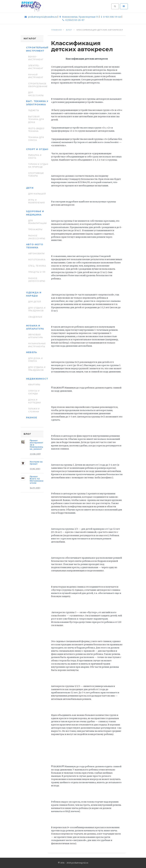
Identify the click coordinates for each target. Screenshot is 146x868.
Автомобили (36, 254)
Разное (32, 418)
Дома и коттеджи (35, 401)
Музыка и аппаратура (35, 327)
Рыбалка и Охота (35, 156)
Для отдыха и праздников (37, 309)
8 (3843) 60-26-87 (73, 20)
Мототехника (37, 260)
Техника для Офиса (36, 139)
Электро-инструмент (36, 67)
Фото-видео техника (36, 130)
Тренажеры (35, 229)
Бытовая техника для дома (36, 119)
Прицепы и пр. (37, 272)
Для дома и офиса (36, 360)
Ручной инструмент (36, 76)
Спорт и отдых (38, 149)
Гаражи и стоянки (34, 410)
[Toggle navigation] (124, 6)
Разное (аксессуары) (37, 237)
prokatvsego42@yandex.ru (41, 17)
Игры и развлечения (37, 201)
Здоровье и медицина (35, 213)
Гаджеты (34, 110)
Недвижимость (38, 379)
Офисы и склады (34, 392)
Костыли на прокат (36, 463)
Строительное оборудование (38, 85)
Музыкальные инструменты (37, 345)
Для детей (35, 302)
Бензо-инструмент (36, 58)
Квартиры (34, 385)
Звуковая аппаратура (36, 336)
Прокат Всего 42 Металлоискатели (37, 480)
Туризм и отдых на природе (38, 166)
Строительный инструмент (37, 49)
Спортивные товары (36, 174)
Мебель (32, 352)
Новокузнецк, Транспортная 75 (79, 17)
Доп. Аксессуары (36, 94)
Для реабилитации (38, 222)
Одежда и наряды (34, 294)
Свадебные (35, 317)
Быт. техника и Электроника (37, 103)
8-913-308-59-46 (111, 17)
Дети (30, 188)
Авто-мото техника (35, 246)
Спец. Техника (37, 266)
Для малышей (37, 194)
